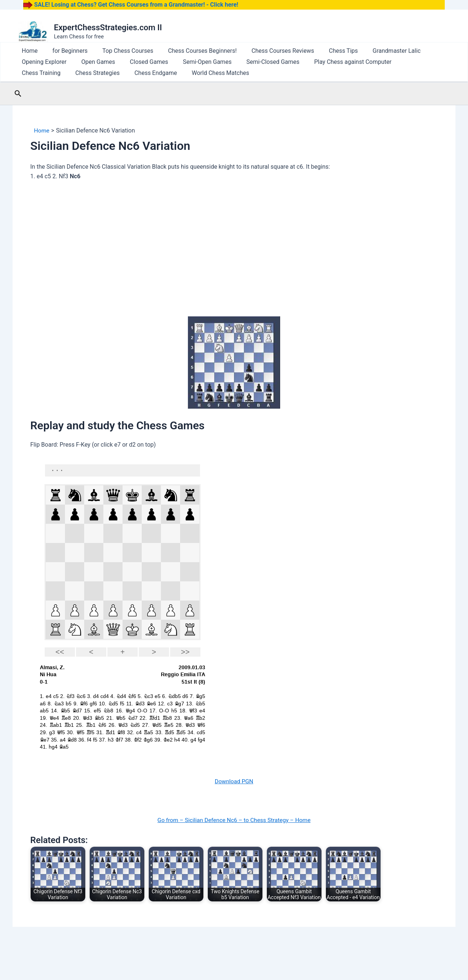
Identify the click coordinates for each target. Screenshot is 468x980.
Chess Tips (295, 54)
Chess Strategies (365, 71)
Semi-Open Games (125, 71)
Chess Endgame (414, 71)
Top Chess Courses (106, 54)
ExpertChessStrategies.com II (108, 27)
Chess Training (317, 71)
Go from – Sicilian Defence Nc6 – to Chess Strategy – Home (234, 838)
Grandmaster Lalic (339, 54)
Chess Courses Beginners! (171, 54)
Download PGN (234, 799)
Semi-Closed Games (182, 71)
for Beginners (57, 54)
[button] (18, 111)
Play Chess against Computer (253, 71)
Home (25, 54)
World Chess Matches (46, 88)
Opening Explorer (391, 54)
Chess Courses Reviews (243, 54)
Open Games (34, 71)
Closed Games (76, 71)
